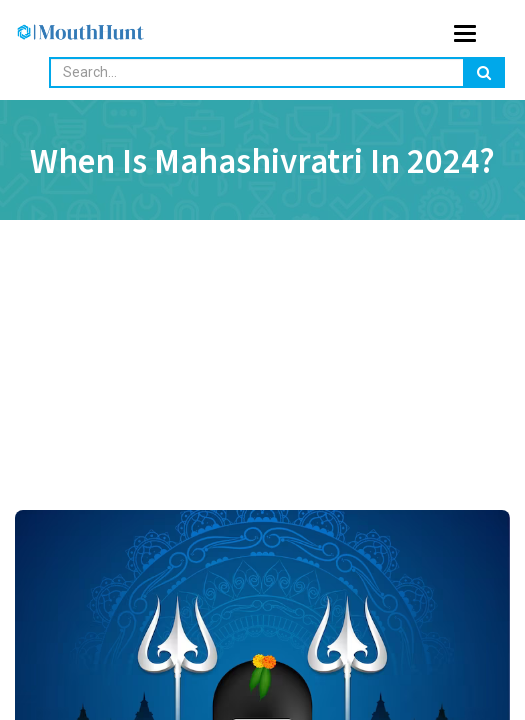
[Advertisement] (262, 400)
